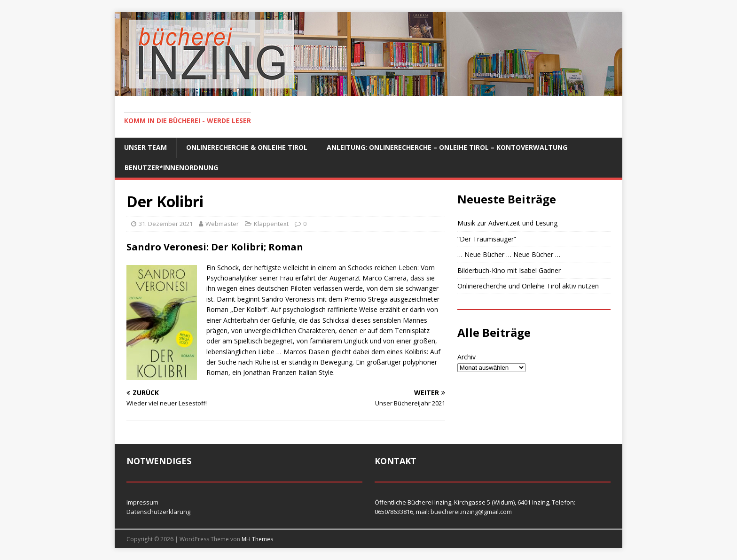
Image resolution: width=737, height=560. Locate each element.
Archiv (467, 357)
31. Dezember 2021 (166, 224)
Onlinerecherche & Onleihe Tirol (247, 147)
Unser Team (145, 147)
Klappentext (271, 224)
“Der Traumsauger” (487, 239)
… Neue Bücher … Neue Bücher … (509, 254)
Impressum (142, 502)
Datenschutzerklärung (158, 512)
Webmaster (222, 224)
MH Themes (257, 539)
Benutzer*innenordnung (171, 167)
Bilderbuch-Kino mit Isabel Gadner (509, 270)
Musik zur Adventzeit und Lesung (507, 223)
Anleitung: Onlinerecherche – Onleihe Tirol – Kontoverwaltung (447, 147)
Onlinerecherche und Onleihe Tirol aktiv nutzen (528, 286)
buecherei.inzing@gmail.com (471, 512)
